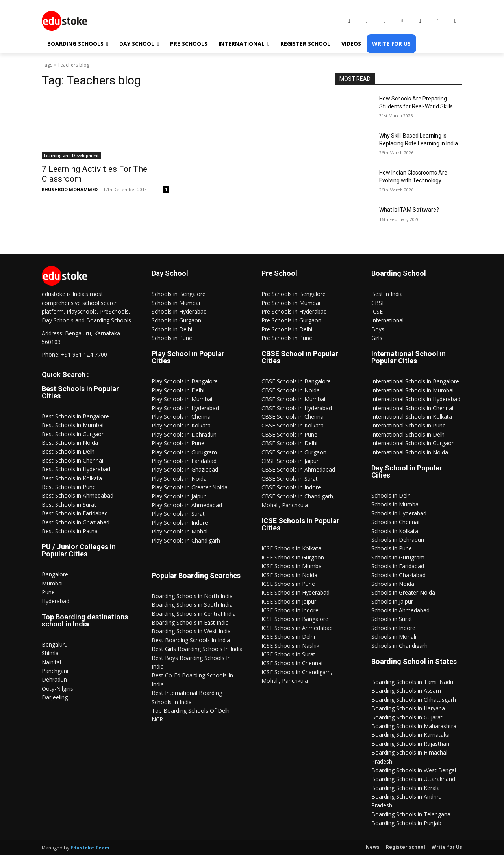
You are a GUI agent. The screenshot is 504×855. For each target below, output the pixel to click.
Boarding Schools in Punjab (406, 823)
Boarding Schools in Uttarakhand (413, 779)
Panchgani (55, 671)
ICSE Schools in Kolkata (291, 548)
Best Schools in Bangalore (75, 416)
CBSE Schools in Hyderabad (297, 408)
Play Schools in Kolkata (181, 425)
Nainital (51, 662)
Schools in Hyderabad (179, 311)
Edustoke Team (90, 848)
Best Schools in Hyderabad (76, 469)
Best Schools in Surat (69, 505)
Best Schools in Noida (70, 443)
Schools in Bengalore (179, 294)
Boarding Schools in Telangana (411, 814)
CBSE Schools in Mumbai (293, 399)
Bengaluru (55, 644)
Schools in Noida (393, 584)
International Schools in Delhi (409, 434)
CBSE (378, 303)
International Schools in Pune (409, 425)
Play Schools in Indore (180, 523)
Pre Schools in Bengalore (294, 294)
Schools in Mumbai (176, 303)
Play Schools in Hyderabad (185, 408)
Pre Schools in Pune (287, 338)
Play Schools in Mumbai (182, 399)
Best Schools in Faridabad (75, 513)
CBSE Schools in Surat (290, 479)
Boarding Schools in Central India (194, 614)
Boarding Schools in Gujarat (407, 717)
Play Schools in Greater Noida (190, 487)
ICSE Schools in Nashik (290, 646)
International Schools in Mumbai (412, 390)
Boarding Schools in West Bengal (414, 770)
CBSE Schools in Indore (291, 487)
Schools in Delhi (172, 329)
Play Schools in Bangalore (185, 381)
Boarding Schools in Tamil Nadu (412, 682)
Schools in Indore (393, 628)
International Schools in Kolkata (412, 417)
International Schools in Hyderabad (416, 399)
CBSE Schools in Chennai (293, 417)
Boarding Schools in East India (190, 622)
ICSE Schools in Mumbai (292, 566)
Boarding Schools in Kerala (406, 788)
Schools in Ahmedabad (400, 610)
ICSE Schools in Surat (288, 654)
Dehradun (54, 679)
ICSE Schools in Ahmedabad (297, 628)
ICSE (377, 311)
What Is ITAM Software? (409, 210)
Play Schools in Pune (178, 443)
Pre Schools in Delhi (287, 329)
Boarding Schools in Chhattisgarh (414, 700)
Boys (378, 329)
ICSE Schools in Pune (288, 584)
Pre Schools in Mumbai (291, 303)
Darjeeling (55, 697)
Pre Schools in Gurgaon (291, 320)
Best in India (387, 294)
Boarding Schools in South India (192, 605)
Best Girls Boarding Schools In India (197, 649)
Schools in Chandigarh (399, 646)
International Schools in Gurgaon (413, 443)
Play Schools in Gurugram (184, 452)
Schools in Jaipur (392, 601)
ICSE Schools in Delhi (288, 637)
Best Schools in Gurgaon (73, 434)
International (387, 320)
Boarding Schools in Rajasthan (410, 744)
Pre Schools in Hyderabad (294, 311)
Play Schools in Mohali (180, 531)
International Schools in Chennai (412, 408)
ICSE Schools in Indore (290, 610)
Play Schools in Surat (178, 514)
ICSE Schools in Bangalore (295, 619)
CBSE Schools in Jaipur (290, 461)
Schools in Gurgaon (176, 320)
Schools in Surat (392, 619)
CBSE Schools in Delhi (289, 443)
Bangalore (55, 574)
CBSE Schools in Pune (289, 434)
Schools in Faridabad (398, 566)
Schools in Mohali (394, 637)
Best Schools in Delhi (69, 451)
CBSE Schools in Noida (291, 390)
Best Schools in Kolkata (72, 478)
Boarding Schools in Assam (406, 691)
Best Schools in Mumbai (73, 425)
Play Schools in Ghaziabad (185, 469)
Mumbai (52, 583)
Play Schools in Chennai (182, 417)
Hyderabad (56, 601)
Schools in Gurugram (398, 557)
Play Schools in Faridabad (184, 461)
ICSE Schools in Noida (289, 575)
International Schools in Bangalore (415, 381)
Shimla (50, 653)
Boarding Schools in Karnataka (410, 735)
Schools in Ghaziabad (398, 575)
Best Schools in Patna (70, 531)
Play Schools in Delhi (178, 390)
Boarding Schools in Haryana (408, 708)
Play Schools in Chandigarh (186, 540)
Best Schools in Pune (69, 487)
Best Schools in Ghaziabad (76, 522)
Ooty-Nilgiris (57, 689)
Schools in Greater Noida (403, 592)
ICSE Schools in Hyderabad (296, 592)
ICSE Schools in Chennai (292, 663)
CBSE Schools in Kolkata (293, 425)
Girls (377, 338)
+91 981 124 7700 (84, 354)
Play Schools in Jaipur (179, 496)
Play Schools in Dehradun (184, 434)
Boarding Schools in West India (191, 631)
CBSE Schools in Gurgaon (294, 452)
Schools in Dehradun (398, 540)
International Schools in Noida (410, 452)
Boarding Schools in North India (192, 596)
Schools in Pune (172, 338)
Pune (48, 592)
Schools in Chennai (395, 522)
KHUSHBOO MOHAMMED (70, 189)
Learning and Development (71, 156)
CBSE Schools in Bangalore (296, 381)
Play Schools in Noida (179, 479)
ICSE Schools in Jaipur (289, 601)
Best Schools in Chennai (72, 460)
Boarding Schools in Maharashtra (414, 726)
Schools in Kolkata (395, 531)
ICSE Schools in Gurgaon (293, 557)
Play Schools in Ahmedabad (187, 505)
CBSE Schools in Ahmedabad (298, 469)
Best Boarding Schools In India (191, 640)
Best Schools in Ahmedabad (78, 495)
